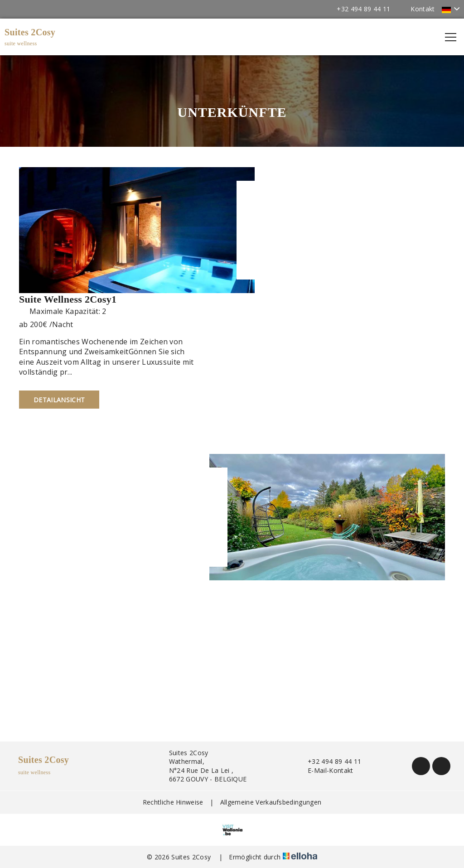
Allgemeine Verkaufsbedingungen (271, 802)
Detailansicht (59, 400)
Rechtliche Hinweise (173, 802)
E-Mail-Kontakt (325, 770)
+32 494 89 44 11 (329, 761)
